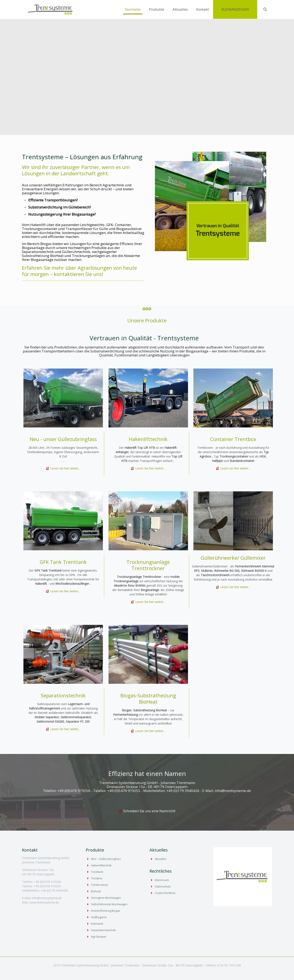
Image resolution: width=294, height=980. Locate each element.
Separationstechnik (103, 930)
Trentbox (97, 878)
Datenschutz (163, 886)
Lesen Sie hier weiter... (65, 468)
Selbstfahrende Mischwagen (109, 904)
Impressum (162, 880)
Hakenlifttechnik (101, 865)
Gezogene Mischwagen (106, 898)
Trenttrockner (100, 885)
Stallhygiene (99, 917)
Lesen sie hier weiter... (235, 468)
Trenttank (97, 872)
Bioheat (96, 891)
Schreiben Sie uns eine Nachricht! (149, 811)
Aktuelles (161, 859)
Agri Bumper (99, 937)
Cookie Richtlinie (165, 893)
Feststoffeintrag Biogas (106, 911)
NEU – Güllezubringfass (106, 859)
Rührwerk (97, 924)
